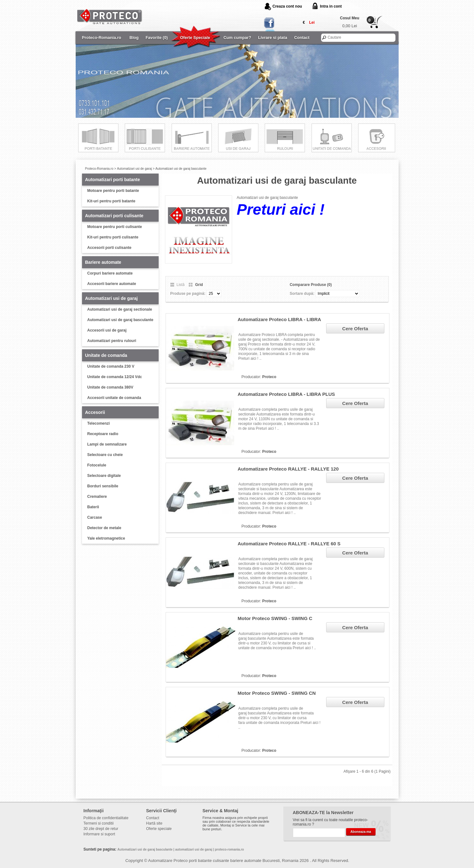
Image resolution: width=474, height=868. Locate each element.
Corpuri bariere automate (110, 273)
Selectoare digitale (104, 476)
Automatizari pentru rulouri (112, 341)
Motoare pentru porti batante (113, 191)
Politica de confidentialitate (106, 818)
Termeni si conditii (99, 823)
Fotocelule (97, 465)
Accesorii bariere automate (112, 284)
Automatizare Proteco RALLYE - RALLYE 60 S (289, 544)
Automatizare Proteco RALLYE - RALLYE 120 (288, 469)
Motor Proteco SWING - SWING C (275, 618)
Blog (134, 38)
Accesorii (95, 412)
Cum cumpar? (237, 38)
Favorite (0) (157, 38)
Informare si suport (99, 834)
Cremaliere (97, 497)
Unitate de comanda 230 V (111, 366)
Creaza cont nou (287, 6)
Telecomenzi (99, 423)
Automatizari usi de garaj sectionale (120, 309)
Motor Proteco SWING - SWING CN (277, 693)
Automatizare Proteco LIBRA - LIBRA (280, 319)
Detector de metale (104, 528)
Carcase (95, 517)
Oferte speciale (159, 829)
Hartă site (154, 823)
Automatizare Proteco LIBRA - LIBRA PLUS (286, 394)
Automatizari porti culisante (114, 216)
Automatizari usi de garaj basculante (181, 169)
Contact (302, 38)
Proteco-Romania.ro (102, 38)
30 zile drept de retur (101, 829)
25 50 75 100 (214, 294)
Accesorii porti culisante (109, 248)
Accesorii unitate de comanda (114, 398)
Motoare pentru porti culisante (115, 227)
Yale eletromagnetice (106, 538)
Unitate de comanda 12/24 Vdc (115, 377)
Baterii (93, 507)
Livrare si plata (273, 38)
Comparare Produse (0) (311, 285)
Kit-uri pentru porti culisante (113, 237)
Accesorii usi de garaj (107, 330)
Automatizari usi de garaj (134, 169)
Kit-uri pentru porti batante (111, 201)
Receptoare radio (103, 434)
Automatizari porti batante (113, 180)
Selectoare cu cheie (105, 455)
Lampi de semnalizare (107, 444)
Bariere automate (103, 262)
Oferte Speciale (195, 38)
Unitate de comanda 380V (110, 387)
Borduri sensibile (103, 486)
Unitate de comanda (106, 355)
